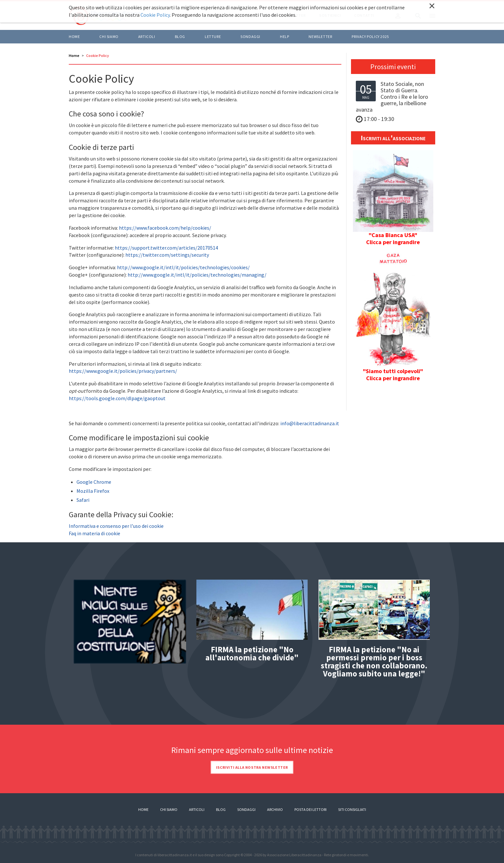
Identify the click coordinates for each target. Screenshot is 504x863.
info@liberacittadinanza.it (310, 423)
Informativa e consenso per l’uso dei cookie (116, 526)
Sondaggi (250, 37)
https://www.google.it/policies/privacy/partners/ (123, 371)
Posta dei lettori (310, 809)
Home (74, 37)
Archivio (275, 809)
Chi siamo (109, 37)
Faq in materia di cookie (94, 533)
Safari (83, 500)
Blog (221, 809)
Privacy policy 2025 (370, 37)
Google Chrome (94, 482)
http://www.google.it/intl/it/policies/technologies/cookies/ (183, 267)
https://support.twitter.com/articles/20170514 (166, 248)
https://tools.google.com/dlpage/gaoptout (117, 398)
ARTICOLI (147, 37)
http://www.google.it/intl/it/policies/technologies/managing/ (197, 275)
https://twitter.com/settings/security (167, 255)
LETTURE (213, 37)
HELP (284, 37)
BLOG (180, 37)
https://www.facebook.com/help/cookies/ (165, 228)
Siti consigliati (352, 809)
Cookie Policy (155, 15)
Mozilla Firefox (93, 491)
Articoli (197, 809)
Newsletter (320, 37)
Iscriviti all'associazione (393, 138)
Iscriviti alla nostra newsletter (252, 767)
